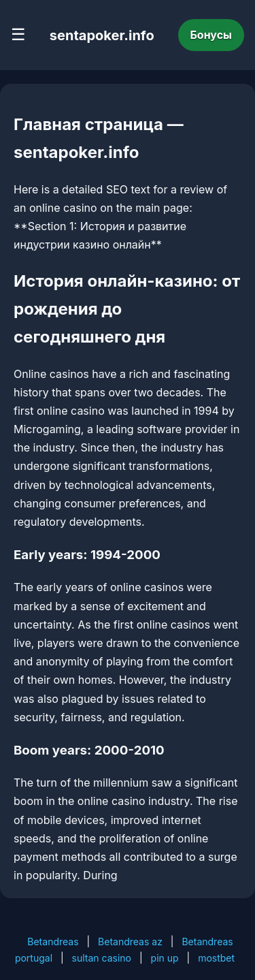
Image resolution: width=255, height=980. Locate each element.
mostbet (216, 958)
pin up (165, 958)
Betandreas (53, 942)
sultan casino (102, 958)
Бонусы (211, 35)
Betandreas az (130, 942)
